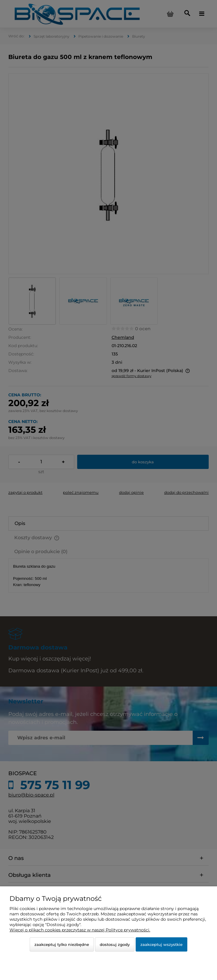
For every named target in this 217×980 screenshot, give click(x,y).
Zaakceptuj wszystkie (161, 944)
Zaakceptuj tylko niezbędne (62, 944)
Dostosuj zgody (115, 944)
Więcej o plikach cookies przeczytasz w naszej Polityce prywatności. (80, 930)
